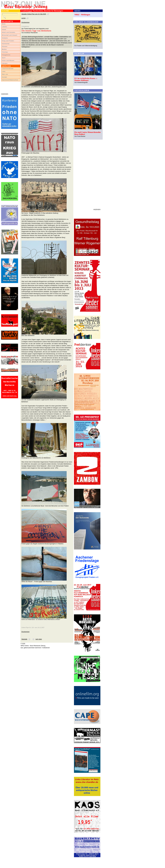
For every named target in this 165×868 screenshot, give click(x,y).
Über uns (5, 74)
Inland (4, 30)
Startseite (24, 639)
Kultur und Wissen (8, 61)
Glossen (5, 46)
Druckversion (25, 22)
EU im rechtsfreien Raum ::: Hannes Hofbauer (86, 79)
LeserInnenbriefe (8, 69)
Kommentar (6, 44)
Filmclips (5, 52)
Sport (4, 58)
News (4, 24)
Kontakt (4, 77)
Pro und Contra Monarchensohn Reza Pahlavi (88, 133)
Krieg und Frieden (8, 41)
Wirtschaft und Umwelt (9, 35)
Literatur (5, 63)
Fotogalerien (6, 55)
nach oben (39, 639)
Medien (4, 49)
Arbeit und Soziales (8, 32)
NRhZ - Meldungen (82, 15)
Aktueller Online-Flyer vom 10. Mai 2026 (34, 14)
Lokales (4, 27)
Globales (5, 38)
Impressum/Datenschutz (10, 80)
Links (4, 71)
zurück (23, 18)
